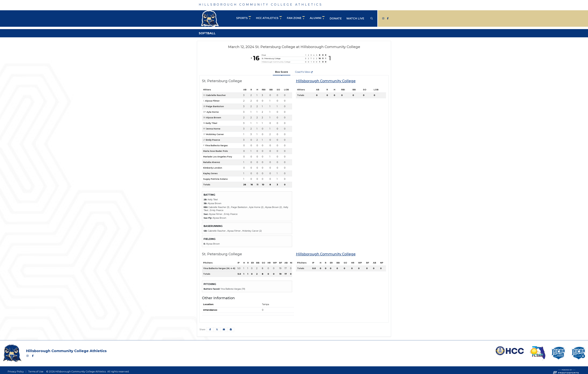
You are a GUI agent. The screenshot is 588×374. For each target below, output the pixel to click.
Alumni (316, 18)
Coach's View (304, 72)
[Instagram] (383, 19)
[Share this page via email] (224, 330)
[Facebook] (387, 19)
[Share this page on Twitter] (217, 330)
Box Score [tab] (282, 72)
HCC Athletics (267, 18)
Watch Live (355, 19)
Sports (242, 18)
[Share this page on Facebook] (210, 330)
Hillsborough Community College (326, 81)
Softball (207, 33)
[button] (244, 19)
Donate (336, 19)
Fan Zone (294, 18)
